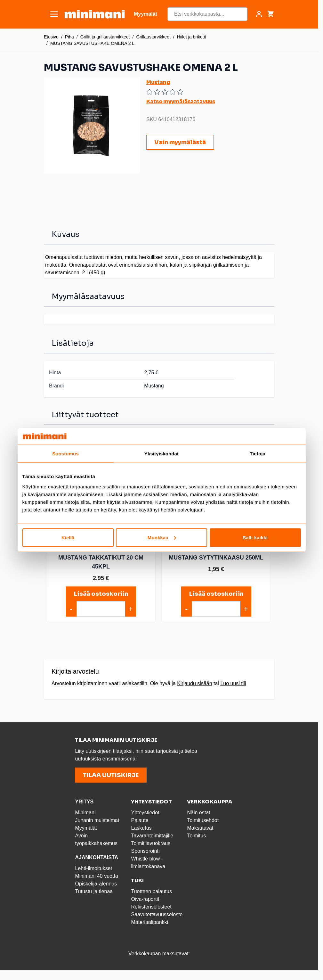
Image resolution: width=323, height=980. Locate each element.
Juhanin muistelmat (97, 820)
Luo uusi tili (233, 683)
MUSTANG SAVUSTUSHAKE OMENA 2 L (92, 43)
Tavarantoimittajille (152, 836)
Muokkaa (162, 537)
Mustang (158, 82)
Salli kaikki (255, 537)
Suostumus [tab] (65, 454)
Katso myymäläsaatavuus (181, 101)
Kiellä (68, 537)
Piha (69, 37)
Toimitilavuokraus (151, 843)
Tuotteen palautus (152, 891)
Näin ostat (198, 813)
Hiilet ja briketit (192, 37)
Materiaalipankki (149, 922)
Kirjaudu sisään (194, 683)
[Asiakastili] (259, 14)
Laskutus (141, 828)
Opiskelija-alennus (96, 884)
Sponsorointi (145, 851)
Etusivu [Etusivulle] (51, 37)
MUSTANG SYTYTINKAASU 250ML (216, 558)
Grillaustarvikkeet (153, 37)
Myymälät (86, 828)
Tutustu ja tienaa (94, 891)
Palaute (140, 820)
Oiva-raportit (145, 899)
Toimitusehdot (203, 820)
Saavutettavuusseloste (157, 914)
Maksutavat (200, 828)
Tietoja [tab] (258, 454)
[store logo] (95, 14)
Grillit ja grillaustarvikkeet (105, 37)
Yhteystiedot (145, 813)
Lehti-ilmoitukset (93, 868)
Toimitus (196, 836)
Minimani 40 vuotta (96, 876)
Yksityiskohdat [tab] (161, 454)
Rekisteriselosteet (151, 907)
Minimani (85, 813)
